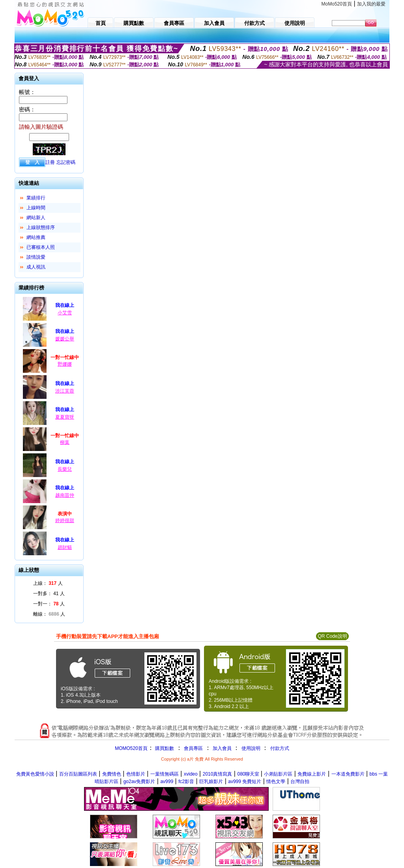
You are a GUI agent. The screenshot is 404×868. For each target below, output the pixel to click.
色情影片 (136, 774)
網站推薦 (36, 237)
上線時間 (36, 208)
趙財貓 (65, 547)
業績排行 (36, 198)
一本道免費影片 (348, 774)
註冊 (50, 162)
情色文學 (276, 782)
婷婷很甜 (65, 520)
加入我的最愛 (371, 4)
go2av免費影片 (139, 782)
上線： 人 (48, 583)
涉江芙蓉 (65, 391)
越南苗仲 (65, 495)
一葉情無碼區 (165, 774)
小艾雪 (65, 313)
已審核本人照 (41, 247)
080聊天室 (249, 774)
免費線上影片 (312, 774)
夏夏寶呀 (65, 417)
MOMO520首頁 (131, 748)
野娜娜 (65, 364)
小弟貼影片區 (278, 774)
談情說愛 (36, 257)
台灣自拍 (300, 782)
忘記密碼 (66, 162)
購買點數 (164, 748)
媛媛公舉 (65, 339)
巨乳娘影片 (211, 782)
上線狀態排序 (41, 227)
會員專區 (193, 748)
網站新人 (36, 218)
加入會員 (222, 748)
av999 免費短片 (245, 782)
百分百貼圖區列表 (78, 774)
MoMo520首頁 (337, 4)
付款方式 (280, 748)
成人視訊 (36, 267)
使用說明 (251, 748)
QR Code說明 (332, 636)
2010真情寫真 (218, 774)
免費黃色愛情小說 (35, 774)
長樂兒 (65, 469)
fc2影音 (186, 782)
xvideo (191, 774)
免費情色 (112, 774)
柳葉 (65, 442)
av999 (167, 782)
